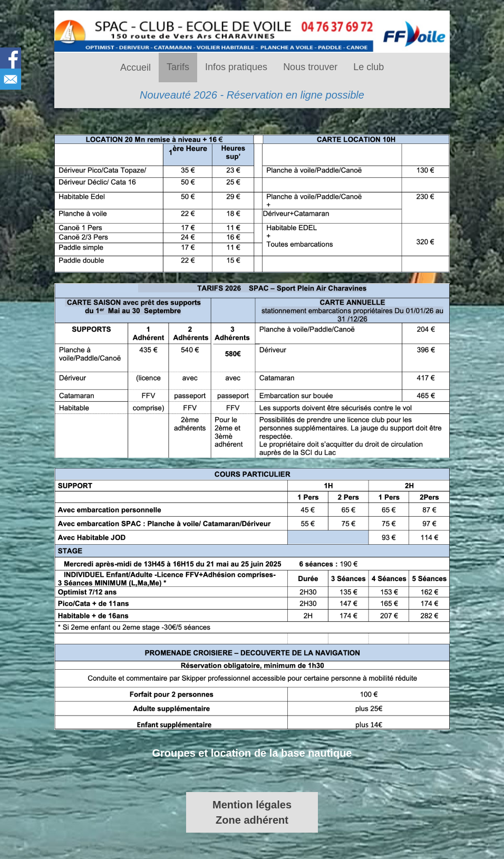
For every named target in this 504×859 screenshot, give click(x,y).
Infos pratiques (236, 67)
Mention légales (252, 805)
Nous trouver (310, 67)
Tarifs (178, 67)
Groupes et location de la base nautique (252, 753)
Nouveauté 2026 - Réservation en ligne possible (252, 95)
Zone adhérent (252, 820)
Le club (369, 67)
